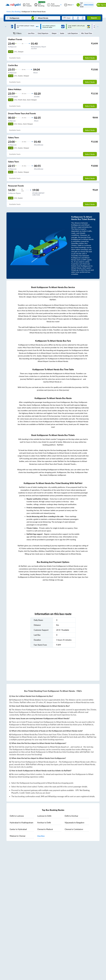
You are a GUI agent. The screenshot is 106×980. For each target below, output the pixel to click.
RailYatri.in (89, 725)
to (17, 816)
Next (97, 26)
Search (94, 18)
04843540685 (89, 5)
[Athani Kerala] (47, 18)
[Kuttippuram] (19, 18)
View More (41, 836)
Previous (5, 26)
